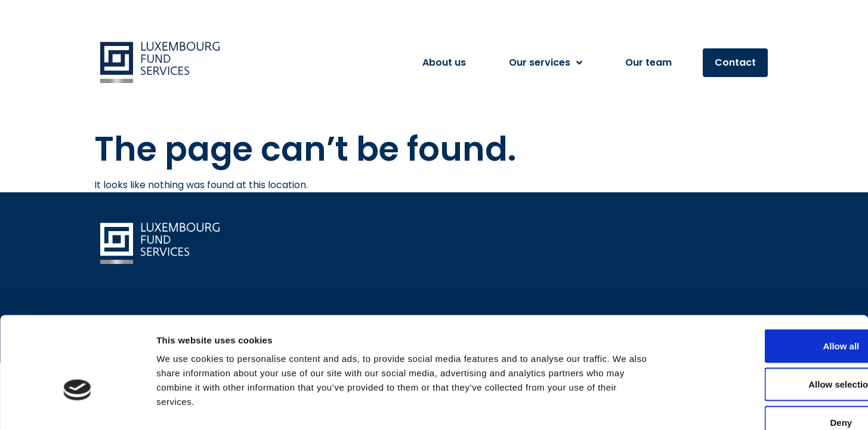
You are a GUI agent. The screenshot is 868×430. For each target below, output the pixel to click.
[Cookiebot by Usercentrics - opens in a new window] (77, 407)
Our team (648, 62)
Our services (546, 63)
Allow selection (768, 313)
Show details (626, 406)
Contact (735, 62)
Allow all (769, 275)
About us (444, 62)
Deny (769, 351)
